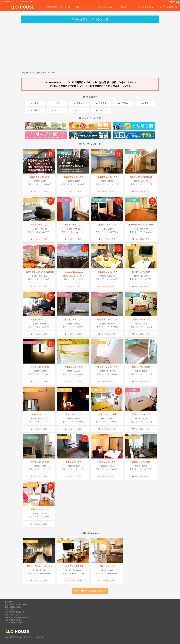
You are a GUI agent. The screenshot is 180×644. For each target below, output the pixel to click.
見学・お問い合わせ (106, 7)
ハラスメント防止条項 (14, 620)
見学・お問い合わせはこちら (90, 591)
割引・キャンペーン (84, 7)
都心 (35, 110)
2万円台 (123, 103)
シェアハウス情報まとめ (144, 7)
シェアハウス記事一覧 (168, 7)
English (172, 2)
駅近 (145, 103)
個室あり (79, 103)
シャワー (101, 110)
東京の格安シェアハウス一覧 (59, 7)
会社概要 (8, 602)
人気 (57, 103)
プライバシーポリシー (14, 622)
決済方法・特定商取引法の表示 (17, 617)
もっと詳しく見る (39, 191)
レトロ (79, 110)
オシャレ (57, 110)
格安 (35, 103)
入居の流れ (124, 7)
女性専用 (101, 103)
